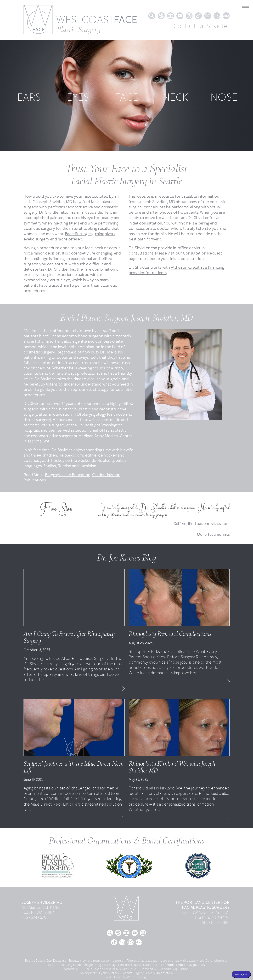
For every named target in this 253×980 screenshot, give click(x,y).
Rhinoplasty (88, 973)
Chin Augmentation (159, 973)
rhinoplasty (105, 234)
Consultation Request (203, 253)
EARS (29, 97)
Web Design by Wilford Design (127, 977)
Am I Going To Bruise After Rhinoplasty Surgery (69, 637)
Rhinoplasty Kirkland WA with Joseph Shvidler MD (172, 767)
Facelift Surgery (133, 973)
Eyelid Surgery (109, 973)
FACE (126, 97)
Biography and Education (68, 475)
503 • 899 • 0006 (216, 923)
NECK (175, 97)
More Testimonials (213, 535)
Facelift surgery (79, 234)
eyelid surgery (36, 239)
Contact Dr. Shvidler (201, 26)
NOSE (224, 97)
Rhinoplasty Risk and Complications (170, 634)
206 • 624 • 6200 (35, 918)
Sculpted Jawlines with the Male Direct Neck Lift (74, 767)
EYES (78, 97)
